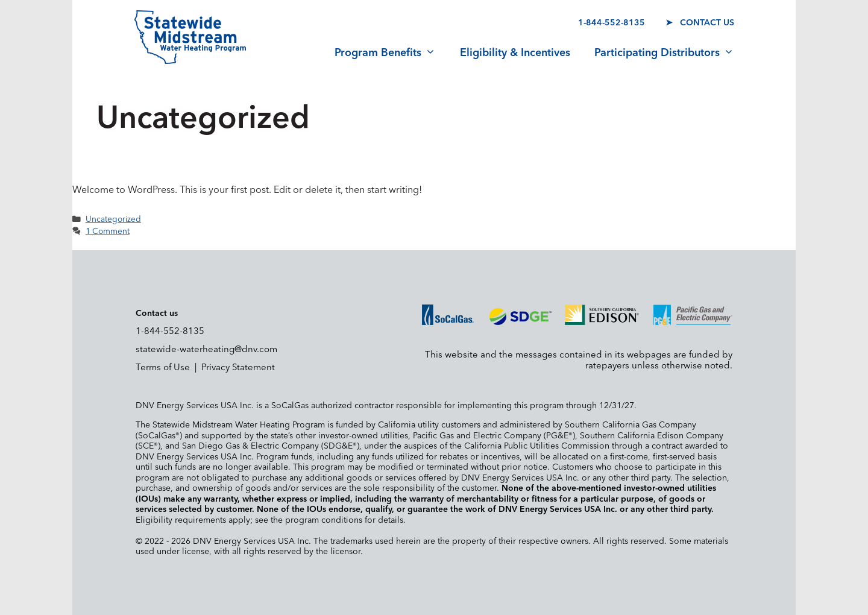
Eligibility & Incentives (515, 53)
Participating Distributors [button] (664, 53)
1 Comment (108, 232)
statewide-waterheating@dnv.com (206, 349)
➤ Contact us (700, 23)
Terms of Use (163, 367)
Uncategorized (113, 219)
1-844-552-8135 (612, 23)
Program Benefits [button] (385, 53)
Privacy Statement (238, 367)
